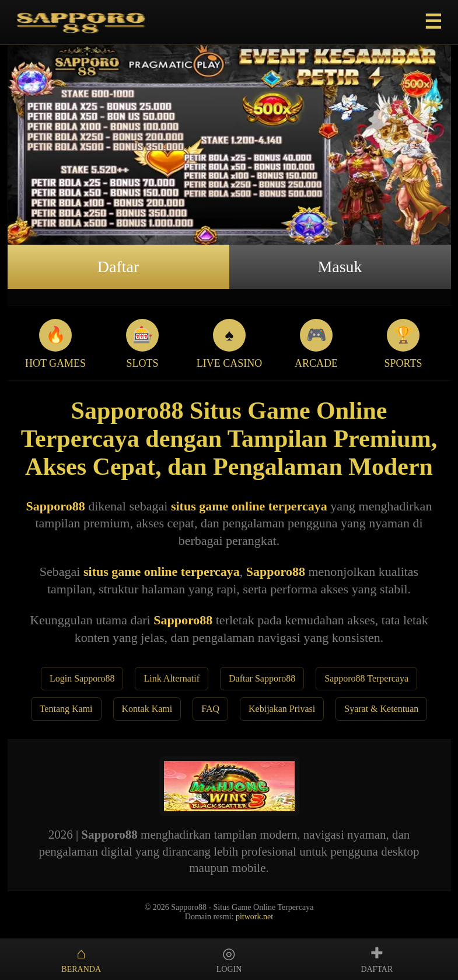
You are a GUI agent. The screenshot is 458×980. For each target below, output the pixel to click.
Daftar (118, 267)
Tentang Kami (66, 709)
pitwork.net (254, 917)
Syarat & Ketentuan (381, 709)
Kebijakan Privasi (282, 709)
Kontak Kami (147, 709)
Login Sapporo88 (82, 678)
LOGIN (229, 959)
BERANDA (81, 959)
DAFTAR (377, 959)
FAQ (210, 709)
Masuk (340, 267)
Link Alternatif (172, 678)
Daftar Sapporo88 (262, 678)
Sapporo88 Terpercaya (366, 678)
